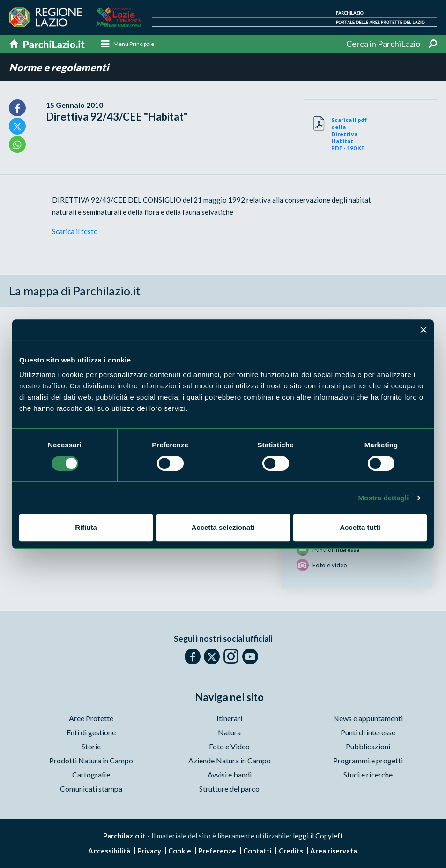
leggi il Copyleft (318, 837)
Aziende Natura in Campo (230, 761)
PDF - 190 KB (351, 134)
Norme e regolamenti (59, 68)
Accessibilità (109, 851)
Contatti (257, 851)
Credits (291, 851)
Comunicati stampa (91, 789)
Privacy (149, 851)
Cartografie (91, 775)
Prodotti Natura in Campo (91, 761)
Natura (229, 733)
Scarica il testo (75, 232)
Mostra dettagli (383, 498)
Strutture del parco (229, 789)
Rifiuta (86, 527)
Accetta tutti (360, 527)
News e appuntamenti (368, 719)
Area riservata (334, 851)
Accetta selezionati (223, 527)
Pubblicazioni (368, 747)
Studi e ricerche (368, 775)
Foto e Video (229, 747)
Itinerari (229, 719)
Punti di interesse (368, 733)
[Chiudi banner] (424, 330)
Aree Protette (91, 719)
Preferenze (217, 851)
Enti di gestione (91, 733)
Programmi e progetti (368, 761)
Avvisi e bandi (230, 775)
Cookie (180, 851)
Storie (91, 747)
